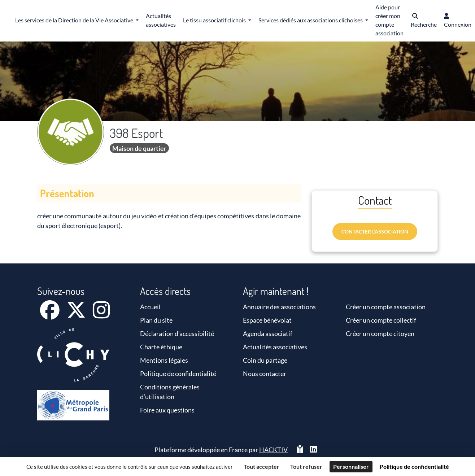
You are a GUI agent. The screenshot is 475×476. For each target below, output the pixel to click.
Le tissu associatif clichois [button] (215, 20)
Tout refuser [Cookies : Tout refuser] (306, 466)
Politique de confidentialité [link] (414, 466)
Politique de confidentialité (178, 374)
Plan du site (156, 320)
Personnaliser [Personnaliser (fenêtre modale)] (351, 466)
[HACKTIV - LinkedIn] (313, 450)
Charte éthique (161, 347)
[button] (424, 21)
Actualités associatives (275, 347)
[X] (77, 315)
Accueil (150, 307)
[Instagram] (101, 315)
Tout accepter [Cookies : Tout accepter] (262, 466)
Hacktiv (273, 450)
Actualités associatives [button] (161, 20)
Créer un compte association (386, 307)
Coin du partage (265, 360)
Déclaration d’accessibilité (177, 333)
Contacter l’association (375, 232)
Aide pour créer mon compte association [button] (389, 20)
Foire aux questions (167, 410)
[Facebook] (50, 315)
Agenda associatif (268, 333)
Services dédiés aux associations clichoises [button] (311, 20)
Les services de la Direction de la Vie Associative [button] (75, 20)
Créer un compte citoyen (380, 333)
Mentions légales (164, 360)
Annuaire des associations (279, 307)
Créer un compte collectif (381, 320)
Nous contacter (265, 374)
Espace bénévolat (267, 320)
